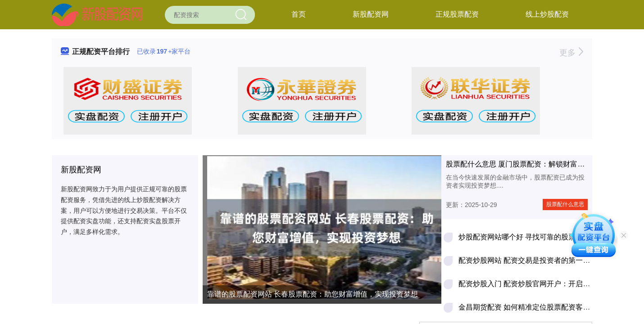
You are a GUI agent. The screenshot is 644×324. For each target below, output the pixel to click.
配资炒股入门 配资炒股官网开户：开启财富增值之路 (542, 284)
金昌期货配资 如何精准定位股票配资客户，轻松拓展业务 (549, 307)
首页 (299, 14)
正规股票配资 (457, 14)
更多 (571, 53)
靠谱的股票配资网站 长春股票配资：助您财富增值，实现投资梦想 (313, 294)
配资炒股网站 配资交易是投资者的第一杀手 (528, 260)
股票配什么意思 (565, 204)
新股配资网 (371, 14)
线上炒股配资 (547, 14)
